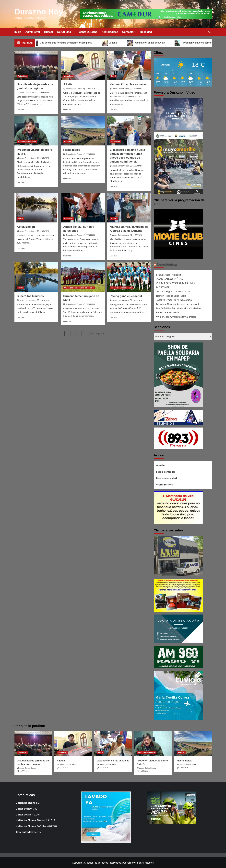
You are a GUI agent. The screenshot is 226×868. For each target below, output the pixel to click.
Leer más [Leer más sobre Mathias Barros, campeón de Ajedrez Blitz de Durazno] (113, 256)
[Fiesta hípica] (83, 131)
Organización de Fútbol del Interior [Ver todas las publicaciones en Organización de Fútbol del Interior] (79, 288)
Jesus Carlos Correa (28, 93)
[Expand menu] (73, 32)
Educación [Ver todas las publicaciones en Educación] (115, 142)
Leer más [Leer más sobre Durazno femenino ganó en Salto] (67, 321)
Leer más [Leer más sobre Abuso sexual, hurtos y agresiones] (67, 256)
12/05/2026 (44, 93)
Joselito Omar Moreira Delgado (174, 300)
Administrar (33, 32)
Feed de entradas (166, 472)
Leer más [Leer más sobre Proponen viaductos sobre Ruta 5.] (21, 182)
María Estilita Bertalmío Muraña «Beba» (179, 308)
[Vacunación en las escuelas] (129, 65)
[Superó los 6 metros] (36, 277)
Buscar (49, 32)
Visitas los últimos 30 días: (31, 820)
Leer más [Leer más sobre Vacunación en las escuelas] (113, 109)
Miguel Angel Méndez (168, 275)
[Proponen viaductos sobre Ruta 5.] (36, 131)
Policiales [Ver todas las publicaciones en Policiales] (68, 219)
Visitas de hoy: (24, 808)
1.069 (90, 334)
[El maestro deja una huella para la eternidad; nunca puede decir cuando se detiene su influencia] (129, 131)
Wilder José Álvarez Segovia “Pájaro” (177, 317)
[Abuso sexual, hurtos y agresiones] (83, 208)
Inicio (18, 32)
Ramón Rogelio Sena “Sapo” (172, 296)
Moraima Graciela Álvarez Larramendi (178, 304)
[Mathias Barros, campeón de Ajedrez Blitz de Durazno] (129, 208)
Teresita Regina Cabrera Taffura (174, 291)
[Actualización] (36, 208)
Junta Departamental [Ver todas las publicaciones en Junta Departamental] (27, 142)
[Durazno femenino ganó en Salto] (83, 277)
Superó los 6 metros (30, 296)
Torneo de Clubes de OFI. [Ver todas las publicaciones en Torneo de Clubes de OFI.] (121, 288)
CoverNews (130, 863)
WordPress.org (165, 484)
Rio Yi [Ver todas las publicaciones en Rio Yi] (20, 219)
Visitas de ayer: (25, 814)
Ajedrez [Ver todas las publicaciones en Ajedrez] (114, 219)
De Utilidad (66, 32)
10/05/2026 (91, 304)
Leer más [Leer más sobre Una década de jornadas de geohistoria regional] (21, 109)
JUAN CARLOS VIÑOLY (170, 279)
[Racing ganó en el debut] (129, 277)
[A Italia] (83, 65)
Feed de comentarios (168, 478)
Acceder (161, 465)
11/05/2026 (44, 158)
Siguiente (100, 334)
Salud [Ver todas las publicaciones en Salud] (113, 76)
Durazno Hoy (39, 12)
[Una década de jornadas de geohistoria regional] (36, 65)
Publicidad (145, 32)
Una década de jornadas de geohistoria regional (68, 43)
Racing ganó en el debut (126, 296)
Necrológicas (110, 32)
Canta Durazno (88, 32)
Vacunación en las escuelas (151, 43)
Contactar (128, 32)
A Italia (115, 43)
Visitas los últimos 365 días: (31, 826)
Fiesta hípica (72, 150)
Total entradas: (24, 832)
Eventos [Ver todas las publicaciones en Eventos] (68, 142)
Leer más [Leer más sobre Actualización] (21, 248)
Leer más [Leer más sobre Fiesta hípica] (67, 178)
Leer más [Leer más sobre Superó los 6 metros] (21, 317)
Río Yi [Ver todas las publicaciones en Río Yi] (20, 288)
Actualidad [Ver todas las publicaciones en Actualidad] (23, 76)
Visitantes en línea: (27, 803)
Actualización (26, 227)
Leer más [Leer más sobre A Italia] (67, 109)
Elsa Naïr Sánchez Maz (169, 312)
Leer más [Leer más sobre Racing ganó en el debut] (113, 317)
